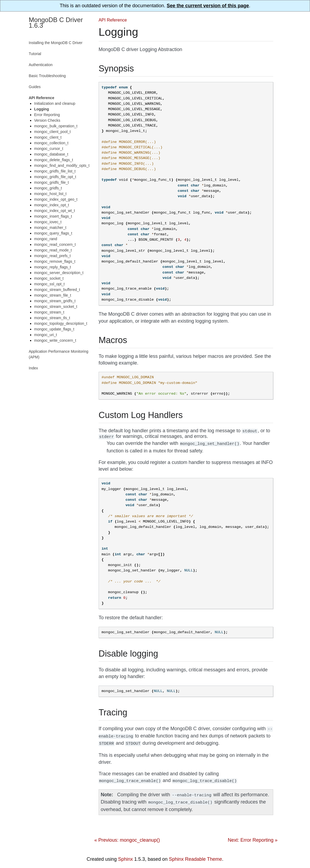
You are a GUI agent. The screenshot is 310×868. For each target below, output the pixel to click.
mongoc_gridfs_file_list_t (55, 171)
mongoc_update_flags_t (54, 329)
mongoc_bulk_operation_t (56, 126)
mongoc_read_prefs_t (52, 256)
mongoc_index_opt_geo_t (56, 199)
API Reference (113, 20)
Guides (35, 87)
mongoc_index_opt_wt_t (55, 211)
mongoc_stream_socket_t (56, 307)
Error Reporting (47, 115)
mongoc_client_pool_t (52, 132)
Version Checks (47, 120)
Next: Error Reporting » (253, 836)
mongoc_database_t (51, 154)
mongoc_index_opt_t (52, 205)
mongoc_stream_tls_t (52, 318)
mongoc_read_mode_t (53, 250)
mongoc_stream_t (49, 312)
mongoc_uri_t (46, 335)
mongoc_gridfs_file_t (51, 182)
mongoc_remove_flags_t (55, 261)
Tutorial (35, 54)
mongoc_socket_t (49, 278)
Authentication (41, 65)
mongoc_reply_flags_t (53, 267)
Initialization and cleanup (55, 103)
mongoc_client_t (48, 137)
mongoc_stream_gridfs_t (55, 301)
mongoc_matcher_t (50, 228)
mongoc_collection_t (51, 143)
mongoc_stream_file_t (53, 295)
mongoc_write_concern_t (55, 340)
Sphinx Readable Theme (196, 855)
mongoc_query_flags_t (53, 233)
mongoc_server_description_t (59, 273)
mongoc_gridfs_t (48, 188)
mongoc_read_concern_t (55, 244)
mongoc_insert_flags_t (53, 216)
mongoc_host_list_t (50, 194)
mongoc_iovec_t (48, 222)
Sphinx (126, 855)
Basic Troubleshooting (47, 76)
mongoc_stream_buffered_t (57, 290)
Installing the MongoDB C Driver (56, 43)
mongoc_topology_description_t (61, 323)
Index (33, 368)
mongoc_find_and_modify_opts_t (62, 165)
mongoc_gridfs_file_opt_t (55, 177)
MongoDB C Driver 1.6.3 (56, 23)
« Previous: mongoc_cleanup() (127, 836)
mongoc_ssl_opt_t (49, 284)
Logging (42, 109)
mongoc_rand (46, 239)
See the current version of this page (208, 6)
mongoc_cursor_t (49, 149)
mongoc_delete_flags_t (54, 160)
